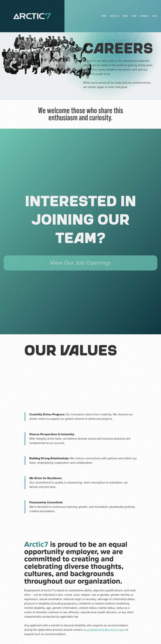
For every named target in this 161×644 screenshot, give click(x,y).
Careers (144, 16)
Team (134, 16)
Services (115, 16)
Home (104, 16)
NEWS (125, 16)
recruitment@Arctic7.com (104, 630)
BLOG (155, 16)
